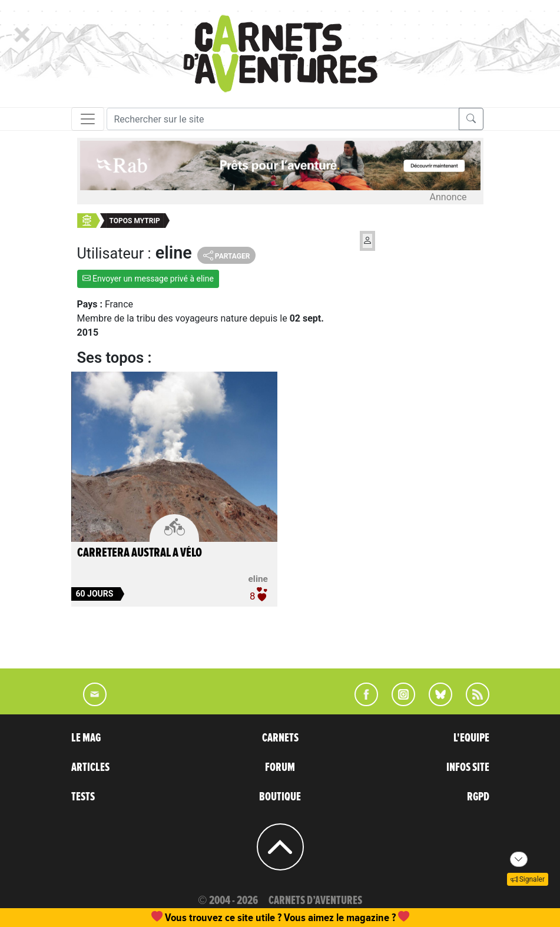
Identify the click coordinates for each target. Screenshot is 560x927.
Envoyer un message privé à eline (148, 279)
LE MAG (86, 738)
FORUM (280, 767)
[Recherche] (283, 119)
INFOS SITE (468, 767)
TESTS (83, 797)
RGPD (478, 797)
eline (258, 579)
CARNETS (280, 738)
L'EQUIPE (471, 738)
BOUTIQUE (280, 797)
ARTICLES (90, 767)
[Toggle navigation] (88, 119)
